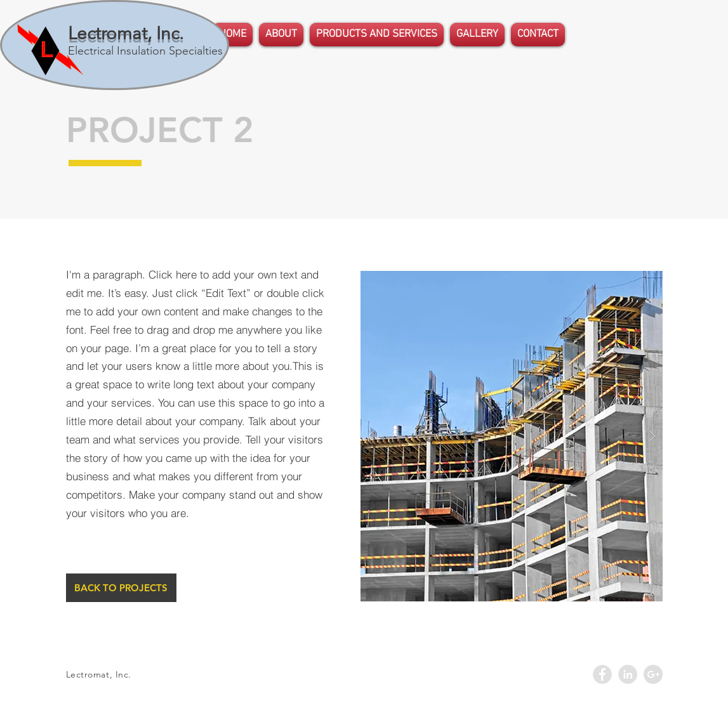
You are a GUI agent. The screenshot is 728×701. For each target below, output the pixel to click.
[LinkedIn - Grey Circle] (628, 674)
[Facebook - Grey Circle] (602, 674)
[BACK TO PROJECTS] (121, 588)
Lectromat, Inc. (126, 33)
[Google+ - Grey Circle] (653, 674)
